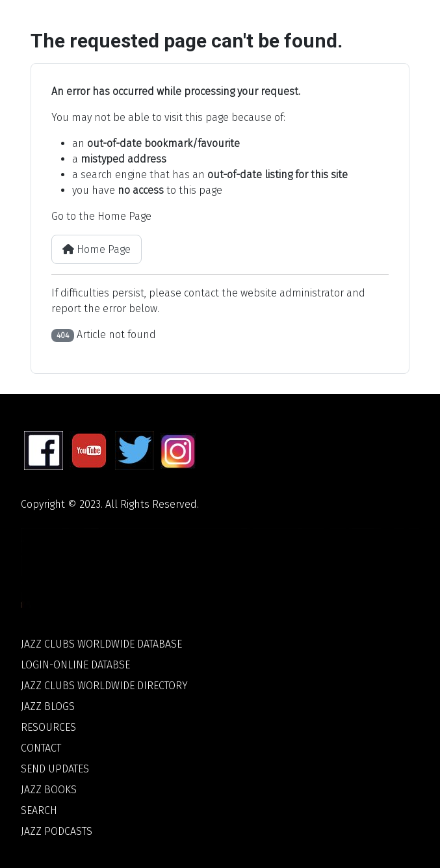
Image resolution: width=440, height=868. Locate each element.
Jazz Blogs (48, 706)
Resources (48, 727)
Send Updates (55, 769)
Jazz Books (49, 790)
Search (39, 810)
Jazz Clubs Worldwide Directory (104, 686)
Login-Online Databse (75, 665)
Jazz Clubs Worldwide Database (101, 644)
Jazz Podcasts (57, 831)
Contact (41, 748)
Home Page (97, 249)
